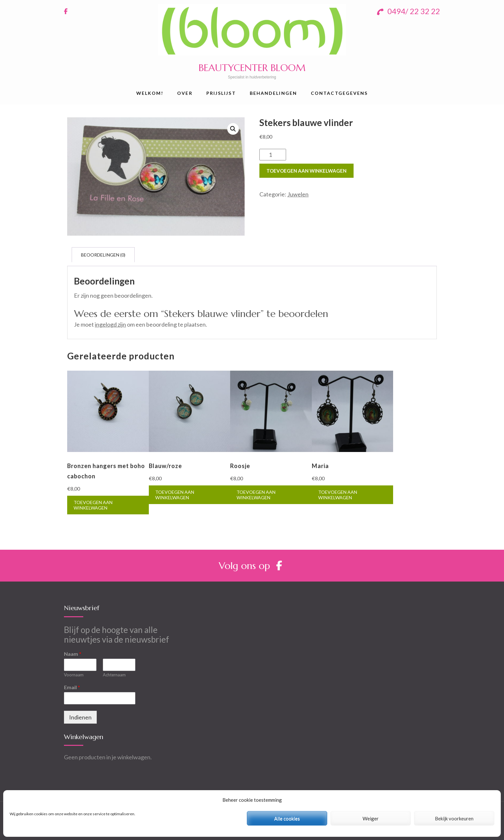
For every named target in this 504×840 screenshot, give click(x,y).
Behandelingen (273, 93)
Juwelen (298, 194)
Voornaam (74, 675)
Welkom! (150, 93)
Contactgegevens (339, 93)
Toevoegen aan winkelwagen (306, 171)
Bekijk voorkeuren (454, 818)
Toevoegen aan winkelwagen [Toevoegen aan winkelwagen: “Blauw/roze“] (175, 495)
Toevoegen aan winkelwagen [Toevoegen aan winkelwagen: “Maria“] (338, 495)
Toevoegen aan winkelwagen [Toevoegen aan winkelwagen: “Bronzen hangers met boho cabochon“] (93, 505)
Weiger (371, 818)
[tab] (103, 255)
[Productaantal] (273, 155)
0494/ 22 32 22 (409, 11)
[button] (233, 129)
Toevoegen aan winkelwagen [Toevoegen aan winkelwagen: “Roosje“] (256, 495)
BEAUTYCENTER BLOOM (252, 68)
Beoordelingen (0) (103, 255)
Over (185, 93)
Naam (73, 654)
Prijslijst (221, 93)
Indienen (80, 717)
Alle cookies (287, 818)
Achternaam (114, 675)
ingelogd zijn (110, 324)
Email (72, 687)
